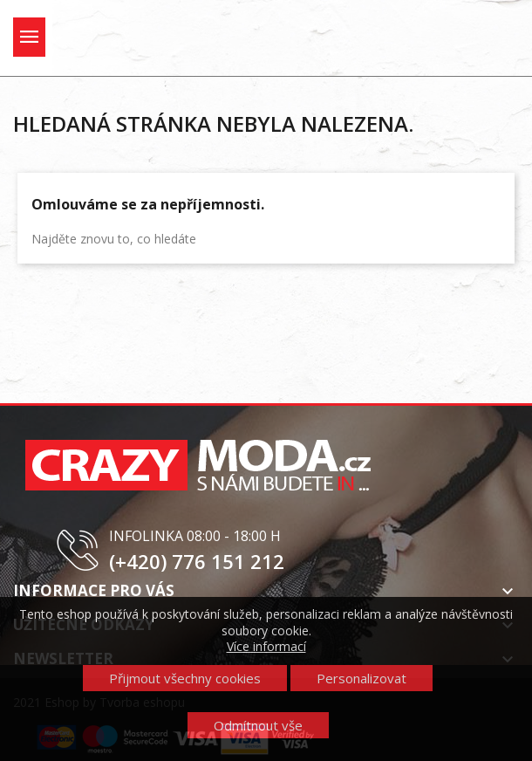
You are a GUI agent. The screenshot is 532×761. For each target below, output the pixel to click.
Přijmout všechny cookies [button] (185, 678)
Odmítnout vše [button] (258, 725)
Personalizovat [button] (361, 678)
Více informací (266, 646)
